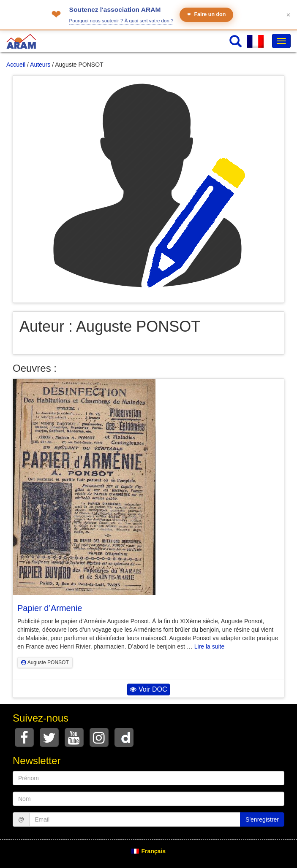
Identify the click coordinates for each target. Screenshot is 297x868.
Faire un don (206, 15)
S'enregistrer (262, 819)
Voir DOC (148, 689)
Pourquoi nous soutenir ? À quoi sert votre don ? (121, 21)
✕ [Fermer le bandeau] (288, 15)
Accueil (16, 65)
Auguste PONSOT (45, 662)
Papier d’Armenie (50, 608)
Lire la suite (210, 646)
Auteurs (40, 65)
